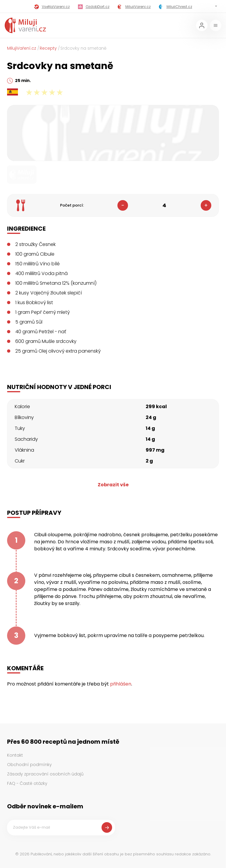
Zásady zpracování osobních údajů (45, 774)
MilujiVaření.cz (22, 48)
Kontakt (15, 755)
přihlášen (121, 684)
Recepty (48, 48)
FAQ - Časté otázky (27, 783)
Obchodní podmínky (29, 765)
